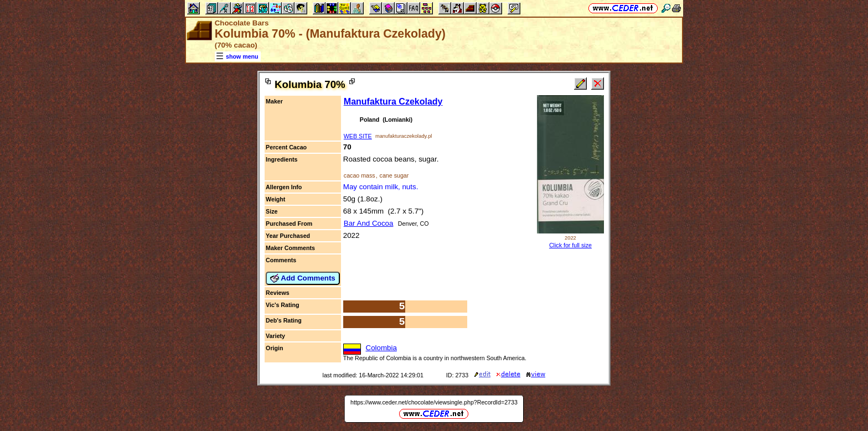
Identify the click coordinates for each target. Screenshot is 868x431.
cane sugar (394, 175)
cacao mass (360, 175)
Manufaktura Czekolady (393, 102)
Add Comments (303, 278)
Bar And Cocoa (369, 223)
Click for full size (570, 245)
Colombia (381, 348)
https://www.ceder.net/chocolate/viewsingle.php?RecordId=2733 (434, 402)
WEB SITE (358, 136)
